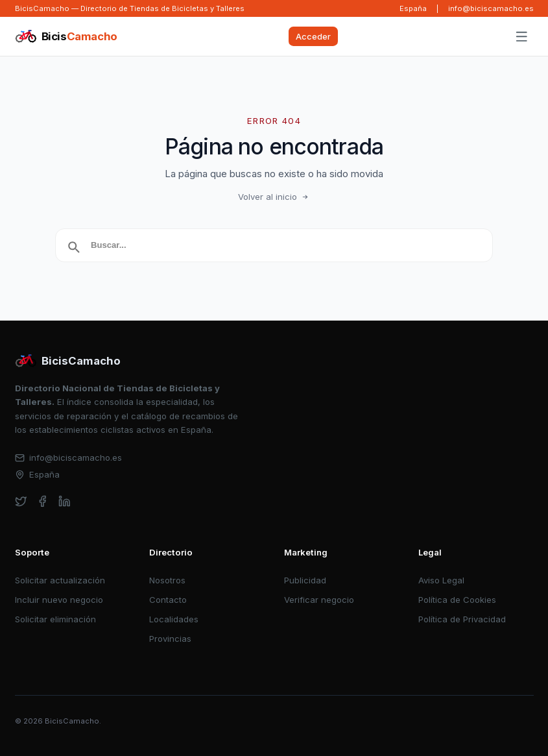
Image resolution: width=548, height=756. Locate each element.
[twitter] (21, 501)
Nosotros (167, 580)
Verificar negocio (319, 600)
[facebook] (42, 501)
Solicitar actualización (60, 580)
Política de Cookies (457, 600)
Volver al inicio (274, 197)
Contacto (168, 600)
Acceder (313, 36)
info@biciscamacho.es (491, 8)
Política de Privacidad (462, 619)
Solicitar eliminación (55, 619)
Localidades (174, 619)
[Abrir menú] (521, 37)
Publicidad (305, 580)
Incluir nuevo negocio (59, 600)
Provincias (170, 639)
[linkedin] (65, 501)
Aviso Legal (441, 580)
